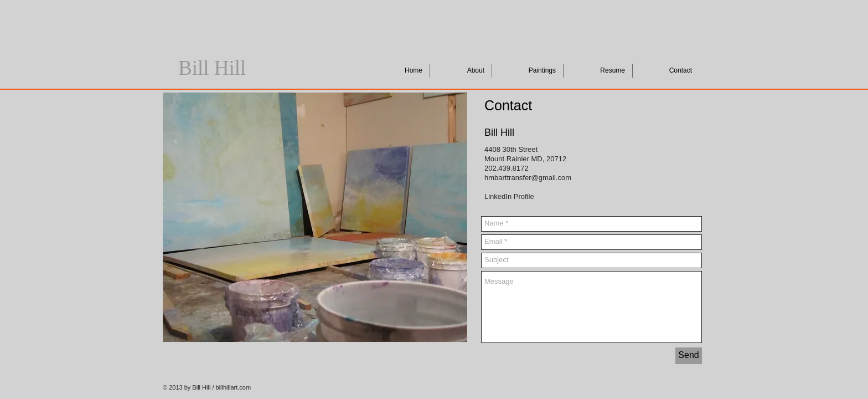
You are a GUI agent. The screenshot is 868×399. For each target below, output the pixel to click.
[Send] (689, 356)
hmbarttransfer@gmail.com (528, 178)
